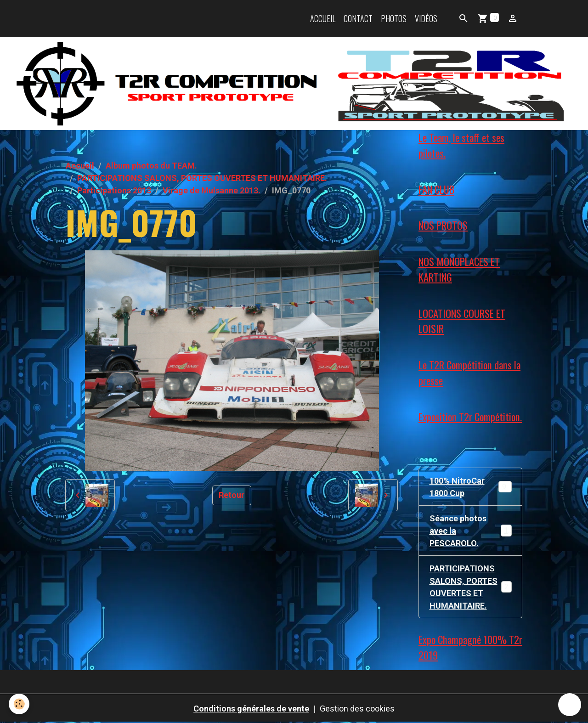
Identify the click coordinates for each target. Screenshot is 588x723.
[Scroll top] (570, 705)
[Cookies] (20, 704)
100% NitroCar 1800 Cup (471, 487)
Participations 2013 (114, 190)
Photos (394, 18)
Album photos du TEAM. (151, 166)
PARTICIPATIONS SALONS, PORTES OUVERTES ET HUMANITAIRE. (202, 178)
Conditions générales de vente (251, 709)
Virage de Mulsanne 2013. (212, 190)
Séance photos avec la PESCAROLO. (471, 531)
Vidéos (426, 18)
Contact (358, 18)
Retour (232, 495)
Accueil (323, 18)
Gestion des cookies (357, 709)
